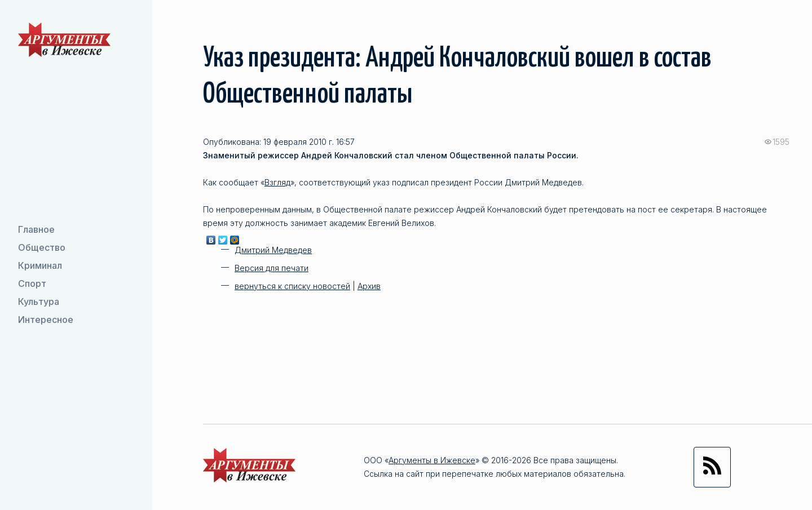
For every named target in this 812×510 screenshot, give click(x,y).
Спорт (32, 283)
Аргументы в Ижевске (432, 460)
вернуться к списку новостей (292, 286)
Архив (369, 286)
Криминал (40, 265)
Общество (42, 247)
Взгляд (277, 182)
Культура (39, 301)
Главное (36, 229)
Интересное (46, 320)
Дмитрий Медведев (273, 250)
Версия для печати (272, 268)
